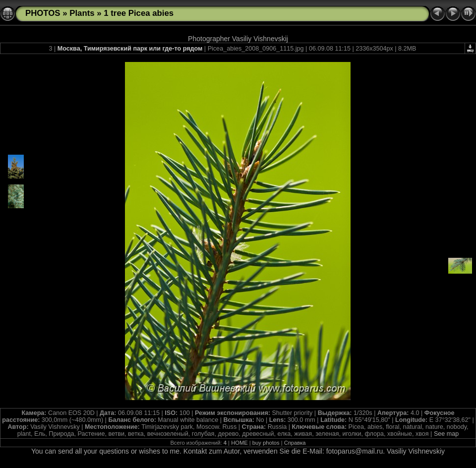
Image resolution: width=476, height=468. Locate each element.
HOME (239, 443)
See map (446, 434)
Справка (295, 443)
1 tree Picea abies (139, 13)
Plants (82, 13)
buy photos (266, 443)
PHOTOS (43, 13)
